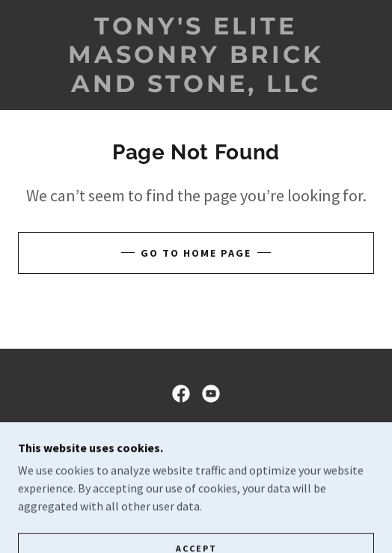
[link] (196, 55)
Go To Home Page (196, 253)
